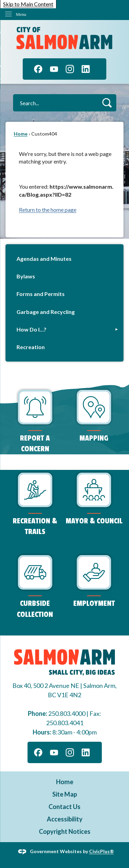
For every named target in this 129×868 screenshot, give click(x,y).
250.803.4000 (67, 713)
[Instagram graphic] (70, 69)
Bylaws (26, 276)
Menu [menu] (21, 14)
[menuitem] (64, 259)
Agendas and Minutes (44, 259)
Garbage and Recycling (46, 312)
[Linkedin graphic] (86, 69)
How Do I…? (31, 329)
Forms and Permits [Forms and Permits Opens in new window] (41, 294)
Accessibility (65, 819)
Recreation (31, 347)
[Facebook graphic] (38, 69)
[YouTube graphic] (54, 69)
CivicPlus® (101, 851)
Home (21, 134)
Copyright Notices (65, 831)
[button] (107, 103)
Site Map (65, 794)
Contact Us (64, 807)
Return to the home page (48, 210)
